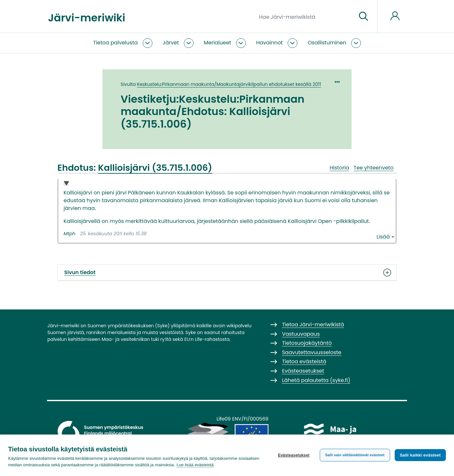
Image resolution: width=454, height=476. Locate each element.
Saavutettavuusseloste (312, 352)
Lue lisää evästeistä (195, 465)
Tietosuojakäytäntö (307, 343)
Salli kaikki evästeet (420, 455)
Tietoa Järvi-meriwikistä (313, 325)
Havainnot (269, 43)
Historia (339, 168)
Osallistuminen (327, 43)
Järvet (171, 43)
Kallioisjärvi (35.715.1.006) (155, 168)
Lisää (383, 237)
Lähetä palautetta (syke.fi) (316, 380)
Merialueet (218, 43)
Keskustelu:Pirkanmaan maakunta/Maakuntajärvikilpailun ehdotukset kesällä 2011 (229, 84)
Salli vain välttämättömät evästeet (355, 455)
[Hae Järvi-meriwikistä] (305, 17)
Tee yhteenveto (374, 168)
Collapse (66, 184)
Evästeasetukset (294, 455)
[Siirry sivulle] (364, 17)
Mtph (70, 234)
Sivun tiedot (227, 273)
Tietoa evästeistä (304, 361)
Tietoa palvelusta (115, 43)
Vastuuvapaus (301, 334)
